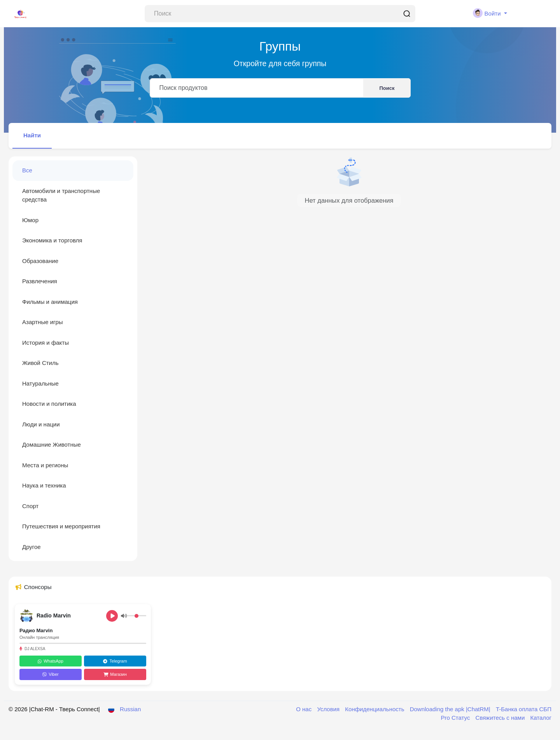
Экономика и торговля (52, 240)
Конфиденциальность (375, 709)
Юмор (30, 220)
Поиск (387, 88)
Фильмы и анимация (50, 302)
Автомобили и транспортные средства (61, 195)
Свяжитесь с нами (501, 718)
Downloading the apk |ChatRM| (451, 709)
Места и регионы (45, 465)
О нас (304, 709)
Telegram (115, 661)
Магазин (115, 674)
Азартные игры (43, 322)
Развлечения (40, 281)
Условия (329, 709)
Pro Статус (456, 718)
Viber (50, 674)
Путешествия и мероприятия (61, 526)
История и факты (45, 343)
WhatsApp (51, 661)
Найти (32, 135)
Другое (31, 547)
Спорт (30, 506)
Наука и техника (44, 485)
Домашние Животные (52, 445)
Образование (40, 261)
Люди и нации (41, 424)
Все (27, 170)
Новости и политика (49, 404)
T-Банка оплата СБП (524, 709)
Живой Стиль (40, 363)
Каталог (541, 718)
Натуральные (40, 383)
